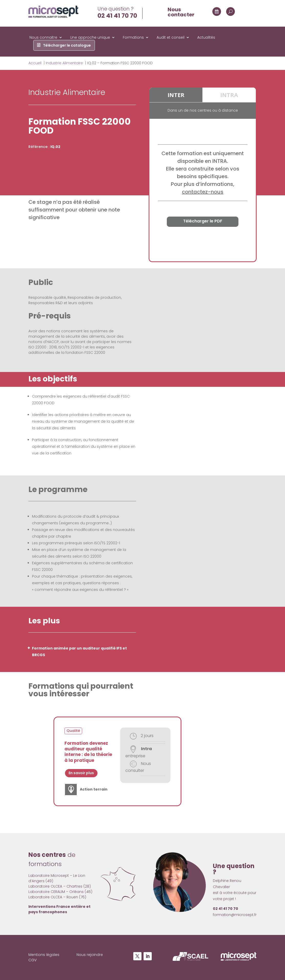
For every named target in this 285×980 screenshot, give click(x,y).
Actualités (206, 38)
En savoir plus (81, 773)
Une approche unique (90, 38)
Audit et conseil (171, 38)
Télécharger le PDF (203, 221)
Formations (133, 38)
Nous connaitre (43, 38)
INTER (176, 95)
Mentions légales (44, 955)
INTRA (229, 95)
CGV (32, 960)
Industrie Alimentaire (67, 92)
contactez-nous (203, 192)
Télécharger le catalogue (67, 46)
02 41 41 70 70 (117, 16)
